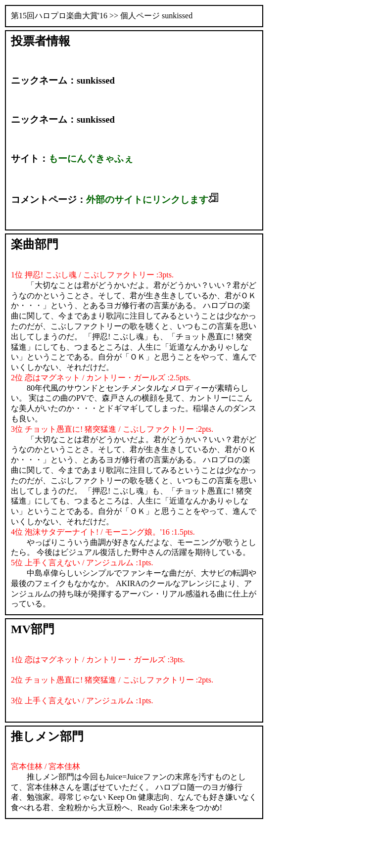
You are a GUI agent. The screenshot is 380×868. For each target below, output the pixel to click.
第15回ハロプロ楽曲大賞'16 (59, 16)
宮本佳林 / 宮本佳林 (46, 766)
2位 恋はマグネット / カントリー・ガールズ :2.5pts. (101, 378)
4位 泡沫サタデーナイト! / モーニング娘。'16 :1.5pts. (103, 532)
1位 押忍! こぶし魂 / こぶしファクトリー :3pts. (92, 275)
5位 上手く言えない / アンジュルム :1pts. (82, 563)
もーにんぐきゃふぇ (91, 159)
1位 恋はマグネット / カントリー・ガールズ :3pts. (98, 660)
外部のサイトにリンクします (152, 200)
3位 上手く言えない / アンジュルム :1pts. (82, 701)
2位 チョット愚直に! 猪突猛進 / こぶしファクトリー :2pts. (112, 680)
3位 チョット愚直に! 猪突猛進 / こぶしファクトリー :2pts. (112, 429)
